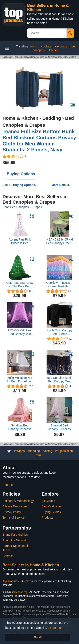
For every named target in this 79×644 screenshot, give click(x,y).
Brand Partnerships (15, 535)
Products (48, 518)
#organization (64, 451)
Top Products (11, 581)
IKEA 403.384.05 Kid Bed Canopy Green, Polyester (59, 241)
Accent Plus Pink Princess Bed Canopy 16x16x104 (20, 241)
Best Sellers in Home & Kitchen (31, 565)
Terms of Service (13, 518)
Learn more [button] (56, 628)
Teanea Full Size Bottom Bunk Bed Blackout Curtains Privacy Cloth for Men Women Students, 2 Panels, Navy (39, 140)
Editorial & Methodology (18, 501)
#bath (39, 455)
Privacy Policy (12, 512)
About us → (10, 485)
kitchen (54, 50)
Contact (8, 556)
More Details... (61, 185)
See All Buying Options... (20, 185)
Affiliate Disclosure (15, 506)
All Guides (48, 501)
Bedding (52, 118)
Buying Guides (51, 512)
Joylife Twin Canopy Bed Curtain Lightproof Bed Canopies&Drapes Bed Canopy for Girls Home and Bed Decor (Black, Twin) (59, 332)
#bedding (34, 451)
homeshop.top (19, 592)
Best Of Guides (52, 506)
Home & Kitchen (20, 118)
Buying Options (21, 174)
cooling (46, 46)
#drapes (19, 451)
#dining (48, 451)
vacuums (61, 46)
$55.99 (9, 163)
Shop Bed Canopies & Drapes (22, 207)
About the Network (15, 540)
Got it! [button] (38, 637)
